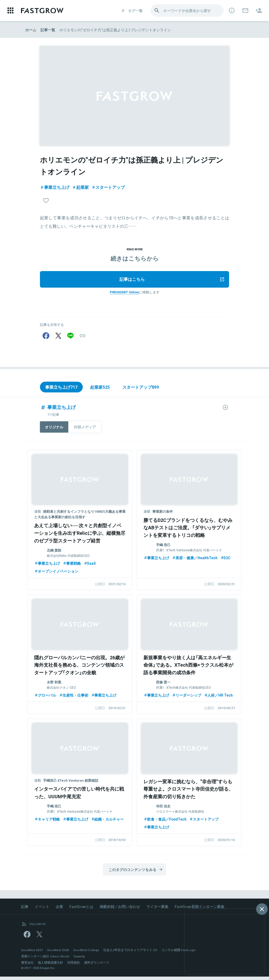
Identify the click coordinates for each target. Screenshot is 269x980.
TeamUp (80, 960)
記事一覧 (48, 30)
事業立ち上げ (55, 187)
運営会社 (27, 966)
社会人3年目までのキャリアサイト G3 (132, 953)
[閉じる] (262, 909)
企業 (59, 909)
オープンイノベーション (56, 573)
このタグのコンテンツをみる (136, 872)
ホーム (31, 30)
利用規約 (74, 966)
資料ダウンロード (97, 966)
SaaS (90, 565)
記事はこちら (172, 280)
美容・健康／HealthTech (195, 559)
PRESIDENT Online (124, 293)
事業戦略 (72, 565)
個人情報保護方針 (50, 966)
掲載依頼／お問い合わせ (120, 909)
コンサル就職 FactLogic (180, 953)
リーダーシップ (187, 697)
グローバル (45, 697)
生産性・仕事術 (74, 697)
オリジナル (54, 429)
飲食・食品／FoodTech (165, 821)
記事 (25, 909)
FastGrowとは (81, 909)
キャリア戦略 (47, 821)
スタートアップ (108, 187)
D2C (226, 559)
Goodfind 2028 (58, 953)
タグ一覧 (132, 11)
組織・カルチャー (107, 821)
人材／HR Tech (218, 697)
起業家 (80, 187)
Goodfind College (87, 953)
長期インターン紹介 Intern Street (45, 960)
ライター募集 (158, 909)
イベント (42, 909)
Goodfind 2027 (32, 953)
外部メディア (85, 429)
